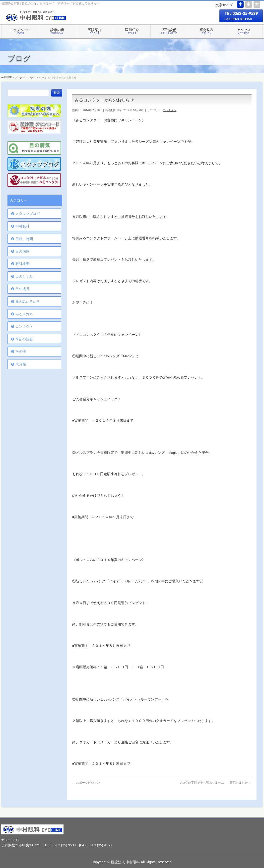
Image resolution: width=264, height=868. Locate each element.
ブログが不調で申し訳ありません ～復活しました (215, 783)
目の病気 (22, 251)
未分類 (21, 364)
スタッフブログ (28, 214)
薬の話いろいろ (28, 302)
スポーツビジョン (86, 783)
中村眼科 (22, 226)
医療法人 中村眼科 (126, 862)
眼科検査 (22, 264)
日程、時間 (24, 239)
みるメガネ (24, 314)
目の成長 (22, 289)
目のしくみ (24, 276)
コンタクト (169, 110)
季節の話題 (24, 339)
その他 (21, 352)
